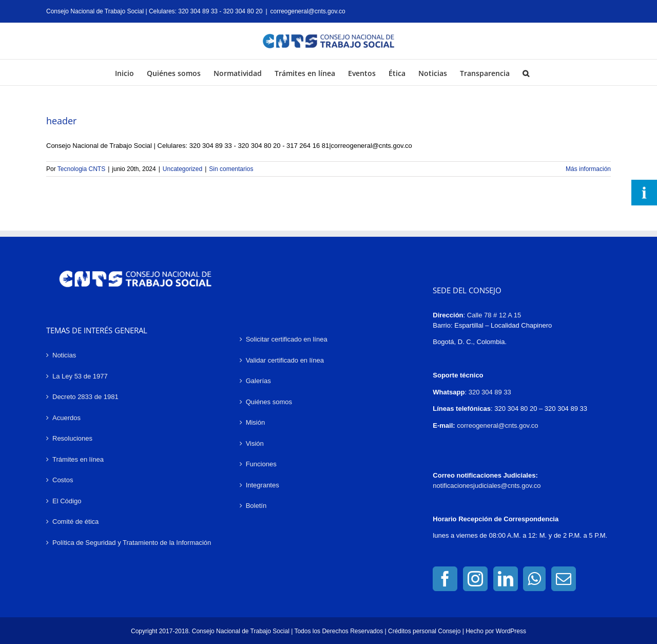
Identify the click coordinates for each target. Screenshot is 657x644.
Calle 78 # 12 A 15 (494, 315)
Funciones (261, 464)
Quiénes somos (269, 402)
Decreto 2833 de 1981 (85, 397)
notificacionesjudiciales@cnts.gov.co (487, 486)
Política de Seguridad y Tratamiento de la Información (132, 543)
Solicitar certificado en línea (287, 339)
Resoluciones (72, 438)
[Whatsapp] (534, 579)
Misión (256, 422)
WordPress (511, 631)
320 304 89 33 (490, 392)
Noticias (64, 355)
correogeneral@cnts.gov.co (308, 11)
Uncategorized (182, 169)
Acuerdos (66, 418)
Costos (63, 480)
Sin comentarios (231, 169)
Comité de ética (75, 522)
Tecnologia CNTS (81, 169)
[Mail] (564, 579)
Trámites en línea (78, 459)
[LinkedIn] (506, 579)
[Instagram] (475, 579)
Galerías (258, 381)
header (61, 121)
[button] (526, 72)
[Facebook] (445, 579)
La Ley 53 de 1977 (80, 376)
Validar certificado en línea (285, 360)
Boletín (256, 506)
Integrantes (263, 485)
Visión (255, 443)
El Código (67, 501)
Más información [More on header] (588, 169)
